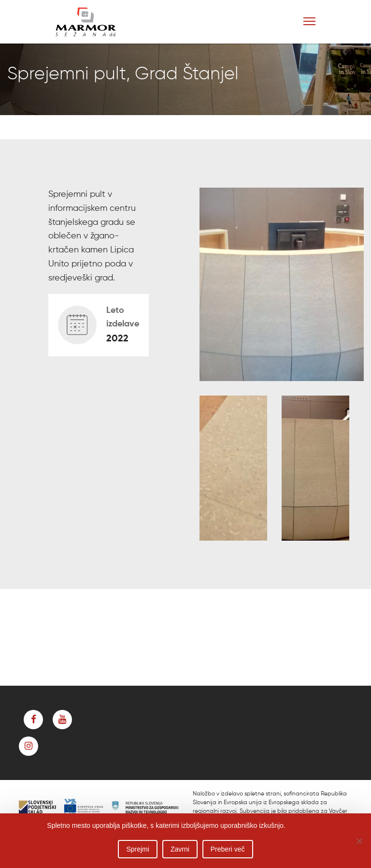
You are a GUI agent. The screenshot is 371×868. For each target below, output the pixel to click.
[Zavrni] (359, 841)
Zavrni (180, 849)
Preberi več (228, 849)
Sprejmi (137, 849)
